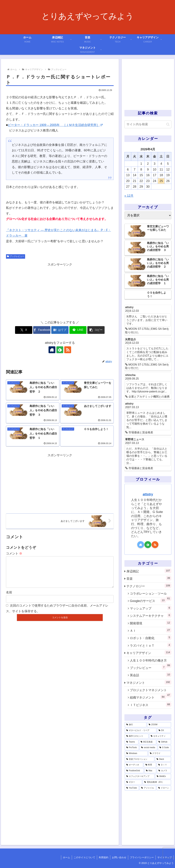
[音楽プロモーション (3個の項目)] (140, 759)
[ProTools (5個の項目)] (132, 748)
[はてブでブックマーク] (60, 330)
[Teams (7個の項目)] (132, 742)
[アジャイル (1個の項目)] (148, 788)
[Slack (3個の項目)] (163, 759)
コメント (14, 553)
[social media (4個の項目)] (148, 748)
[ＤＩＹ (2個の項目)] (164, 765)
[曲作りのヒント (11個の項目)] (137, 736)
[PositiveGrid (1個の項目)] (134, 771)
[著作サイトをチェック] (52, 350)
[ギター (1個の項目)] (133, 782)
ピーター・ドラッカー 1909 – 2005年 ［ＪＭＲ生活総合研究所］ (55, 125)
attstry (148, 494)
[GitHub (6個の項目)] (164, 742)
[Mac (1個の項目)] (150, 771)
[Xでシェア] (24, 330)
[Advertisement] (60, 291)
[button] (96, 330)
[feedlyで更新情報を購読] (60, 350)
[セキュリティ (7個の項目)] (160, 736)
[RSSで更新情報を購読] (68, 350)
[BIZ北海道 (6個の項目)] (148, 742)
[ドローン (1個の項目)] (164, 788)
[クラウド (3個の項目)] (160, 753)
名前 (9, 598)
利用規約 (104, 857)
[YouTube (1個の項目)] (132, 788)
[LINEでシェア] (78, 330)
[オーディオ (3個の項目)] (134, 765)
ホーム (66, 857)
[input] (148, 124)
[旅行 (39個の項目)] (136, 725)
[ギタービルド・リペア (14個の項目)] (141, 731)
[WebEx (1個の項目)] (163, 776)
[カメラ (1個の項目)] (164, 771)
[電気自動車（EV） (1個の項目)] (157, 782)
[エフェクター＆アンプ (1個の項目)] (140, 776)
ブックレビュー (16, 256)
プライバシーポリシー (142, 857)
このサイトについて (84, 857)
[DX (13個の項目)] (164, 731)
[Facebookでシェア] (42, 330)
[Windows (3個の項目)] (136, 753)
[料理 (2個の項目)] (150, 765)
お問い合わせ (119, 857)
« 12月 (129, 196)
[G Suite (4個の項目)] (164, 748)
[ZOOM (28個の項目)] (159, 725)
